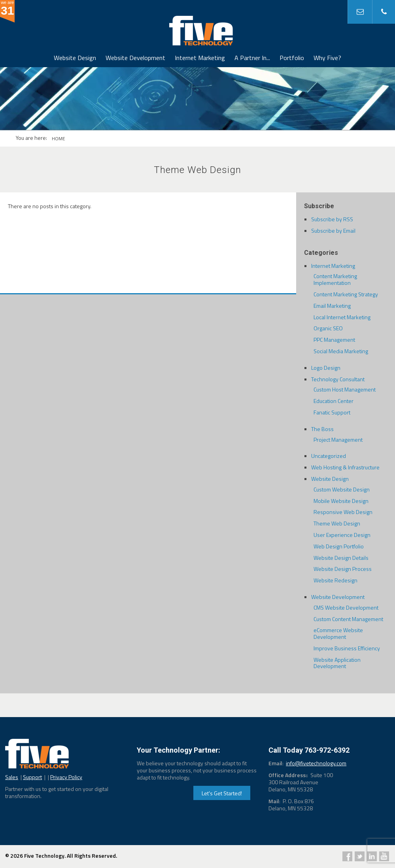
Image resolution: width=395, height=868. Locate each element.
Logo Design (326, 368)
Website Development (135, 58)
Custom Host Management (345, 389)
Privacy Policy (66, 777)
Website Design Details (341, 558)
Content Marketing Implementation (335, 279)
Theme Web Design (337, 523)
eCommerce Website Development (338, 633)
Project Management (338, 440)
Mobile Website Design (341, 501)
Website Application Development (337, 663)
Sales (12, 777)
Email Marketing (332, 306)
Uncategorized (329, 456)
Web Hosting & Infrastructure (345, 467)
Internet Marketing (200, 58)
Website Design (75, 58)
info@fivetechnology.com (316, 763)
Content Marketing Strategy (346, 294)
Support (32, 777)
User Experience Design (342, 535)
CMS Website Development (346, 607)
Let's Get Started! (222, 793)
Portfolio (292, 58)
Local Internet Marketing (342, 317)
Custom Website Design (342, 489)
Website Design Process (343, 569)
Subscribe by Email (333, 231)
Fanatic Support (332, 412)
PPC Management (334, 340)
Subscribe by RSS (332, 219)
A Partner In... (252, 58)
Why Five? (327, 58)
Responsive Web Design (343, 512)
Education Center (334, 401)
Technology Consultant (338, 379)
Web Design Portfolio (339, 546)
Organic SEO (328, 328)
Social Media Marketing (341, 351)
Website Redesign (335, 580)
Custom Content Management (348, 619)
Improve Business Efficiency (347, 648)
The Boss (322, 429)
